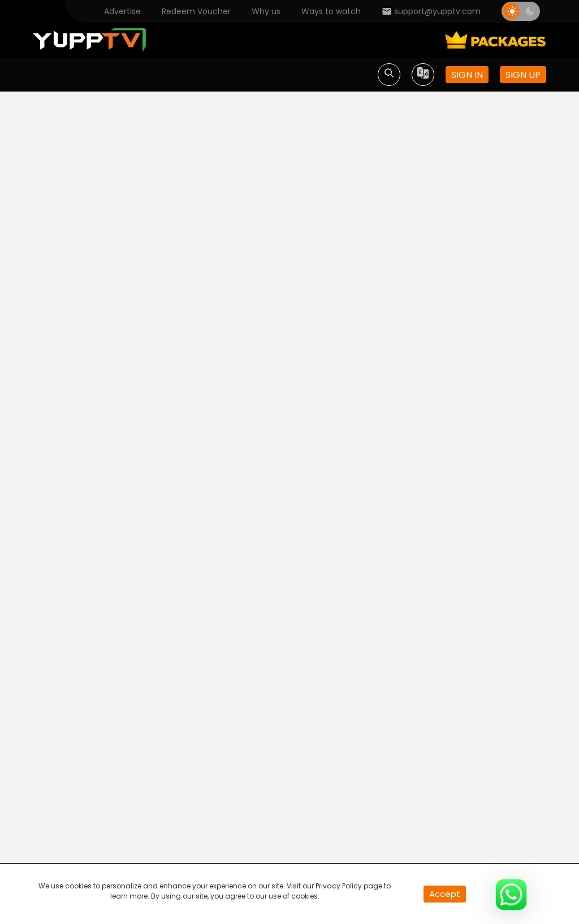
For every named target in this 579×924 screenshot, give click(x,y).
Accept (445, 894)
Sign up (523, 75)
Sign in (467, 75)
